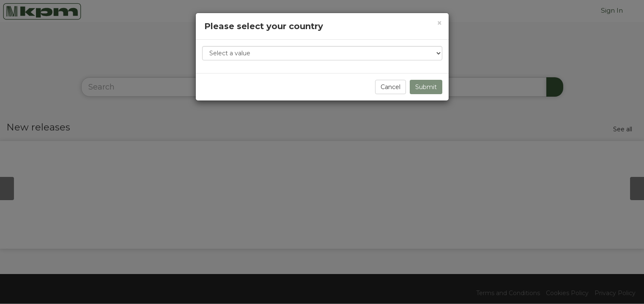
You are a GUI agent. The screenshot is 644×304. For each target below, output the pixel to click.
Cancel (391, 87)
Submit (426, 87)
